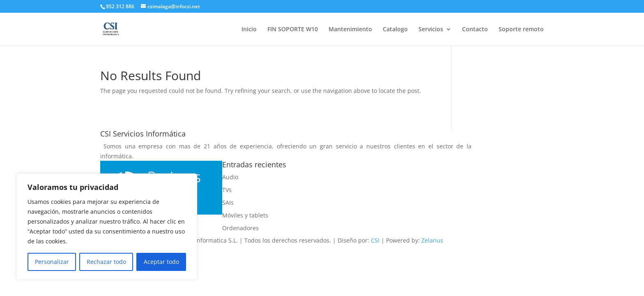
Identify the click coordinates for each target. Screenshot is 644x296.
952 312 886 (120, 6)
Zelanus (432, 240)
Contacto (475, 30)
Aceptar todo (161, 262)
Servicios (431, 30)
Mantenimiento (350, 30)
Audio (230, 177)
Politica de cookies (311, 165)
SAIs (228, 202)
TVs (227, 190)
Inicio (249, 30)
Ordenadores (240, 228)
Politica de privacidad (316, 197)
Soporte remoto (521, 30)
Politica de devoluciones (319, 212)
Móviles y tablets (245, 215)
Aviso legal (301, 181)
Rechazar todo (106, 262)
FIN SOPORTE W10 (293, 30)
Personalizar (52, 262)
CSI (375, 240)
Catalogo (395, 30)
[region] (107, 227)
